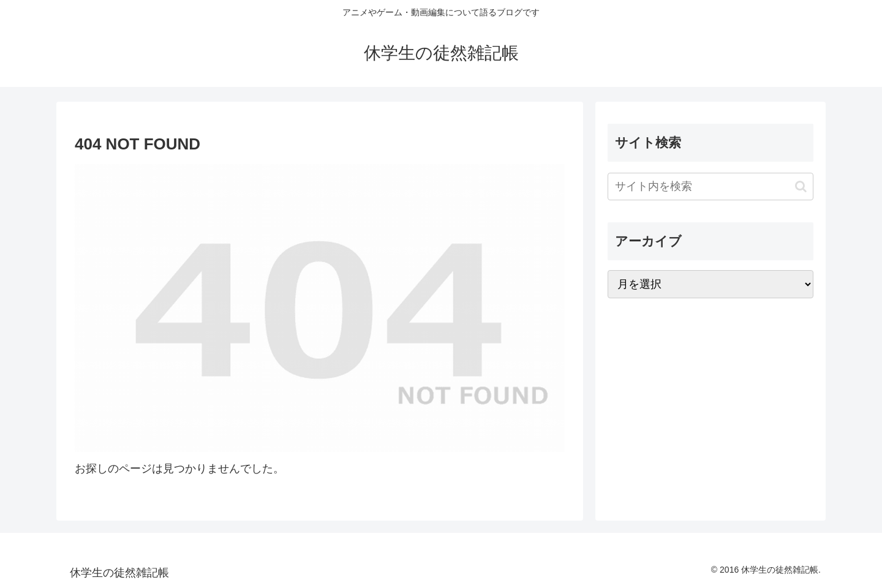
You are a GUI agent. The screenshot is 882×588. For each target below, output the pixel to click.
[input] (710, 187)
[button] (801, 187)
